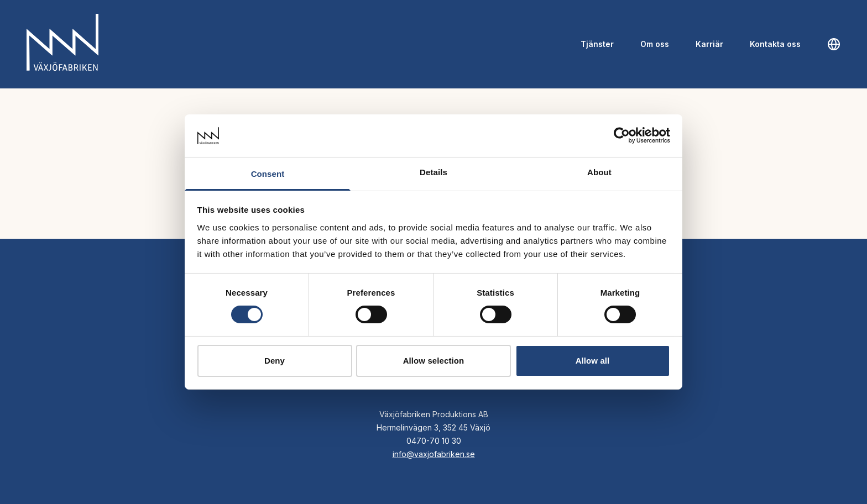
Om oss (655, 44)
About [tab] (599, 172)
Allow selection (434, 361)
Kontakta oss (775, 44)
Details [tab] (433, 172)
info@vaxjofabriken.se (434, 454)
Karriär (709, 44)
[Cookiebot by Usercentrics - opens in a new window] (622, 135)
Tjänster (597, 44)
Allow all (593, 361)
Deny (275, 361)
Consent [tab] (268, 174)
